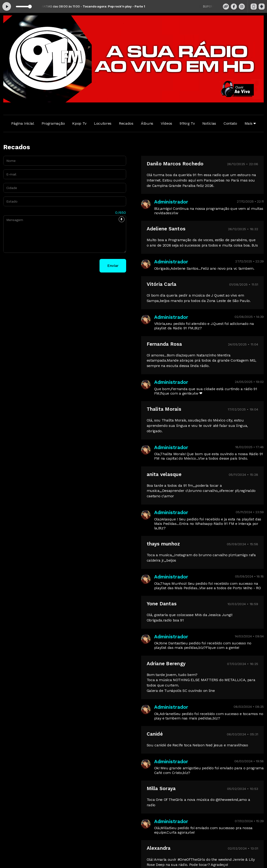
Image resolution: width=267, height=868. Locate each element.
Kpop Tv (79, 123)
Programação (53, 123)
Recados (126, 123)
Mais (250, 123)
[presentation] (39, 266)
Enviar (113, 266)
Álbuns (147, 123)
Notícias (209, 123)
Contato (230, 123)
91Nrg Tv (187, 123)
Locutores (103, 123)
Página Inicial (23, 123)
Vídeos (166, 123)
